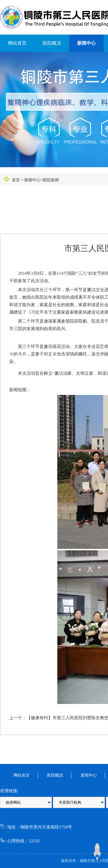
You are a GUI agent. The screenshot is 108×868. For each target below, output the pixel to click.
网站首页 (17, 43)
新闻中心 (86, 43)
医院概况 (52, 43)
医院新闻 (51, 180)
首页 (16, 180)
